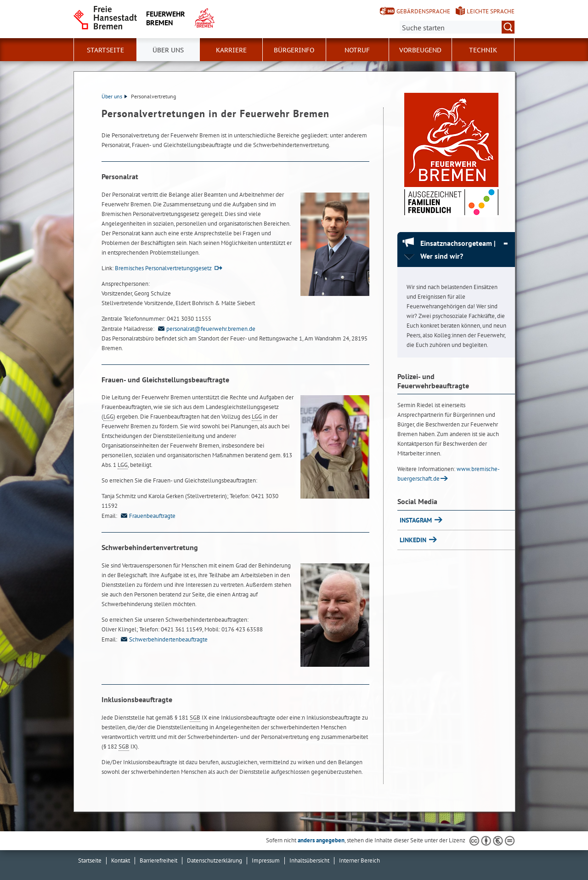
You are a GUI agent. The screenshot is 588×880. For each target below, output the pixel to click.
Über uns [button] (168, 50)
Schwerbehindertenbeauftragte (163, 639)
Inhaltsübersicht (309, 860)
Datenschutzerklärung (215, 860)
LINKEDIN (414, 540)
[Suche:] (457, 27)
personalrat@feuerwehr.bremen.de (206, 329)
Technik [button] (483, 50)
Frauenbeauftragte (147, 516)
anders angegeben (321, 840)
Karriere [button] (231, 50)
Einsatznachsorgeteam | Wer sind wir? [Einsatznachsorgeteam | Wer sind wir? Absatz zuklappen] (458, 250)
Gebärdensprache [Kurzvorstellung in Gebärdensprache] (423, 11)
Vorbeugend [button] (420, 50)
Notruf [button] (357, 50)
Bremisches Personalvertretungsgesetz (163, 268)
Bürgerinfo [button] (294, 50)
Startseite (105, 50)
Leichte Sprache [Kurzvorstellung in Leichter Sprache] (491, 11)
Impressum (266, 860)
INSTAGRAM (417, 520)
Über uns (114, 96)
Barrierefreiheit (158, 860)
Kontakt (121, 860)
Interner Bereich (359, 860)
